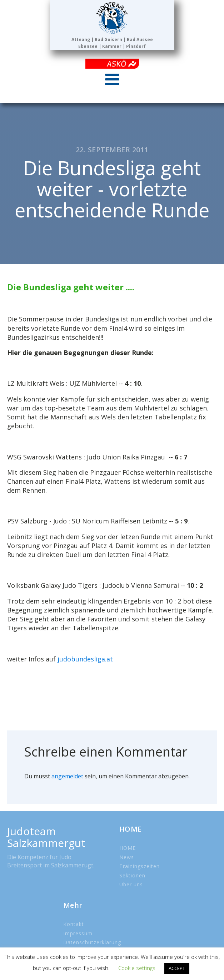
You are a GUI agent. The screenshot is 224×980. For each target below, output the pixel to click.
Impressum (78, 933)
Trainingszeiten (140, 866)
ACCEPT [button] (177, 968)
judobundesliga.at (85, 659)
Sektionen (132, 875)
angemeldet (67, 776)
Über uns (131, 884)
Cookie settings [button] (137, 968)
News (127, 857)
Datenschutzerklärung (92, 942)
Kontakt (74, 924)
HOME (128, 848)
